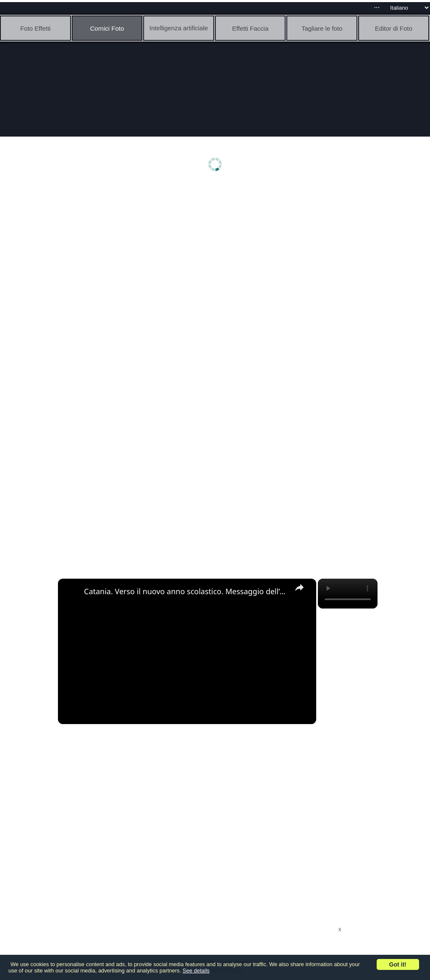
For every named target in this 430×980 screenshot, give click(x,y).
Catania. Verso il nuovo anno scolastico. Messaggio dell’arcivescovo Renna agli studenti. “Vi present (186, 591)
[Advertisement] (217, 251)
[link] (71, 592)
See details (196, 971)
